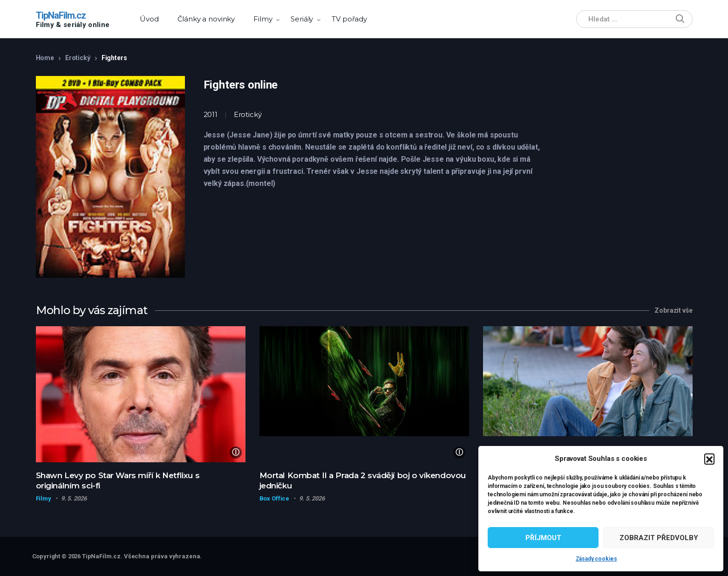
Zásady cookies (596, 559)
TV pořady (349, 19)
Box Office (275, 498)
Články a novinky (206, 19)
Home (45, 58)
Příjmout (543, 538)
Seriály (302, 19)
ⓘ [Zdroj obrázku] (236, 452)
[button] (709, 459)
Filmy (263, 19)
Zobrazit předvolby (659, 538)
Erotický (78, 58)
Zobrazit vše (673, 310)
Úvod (149, 19)
